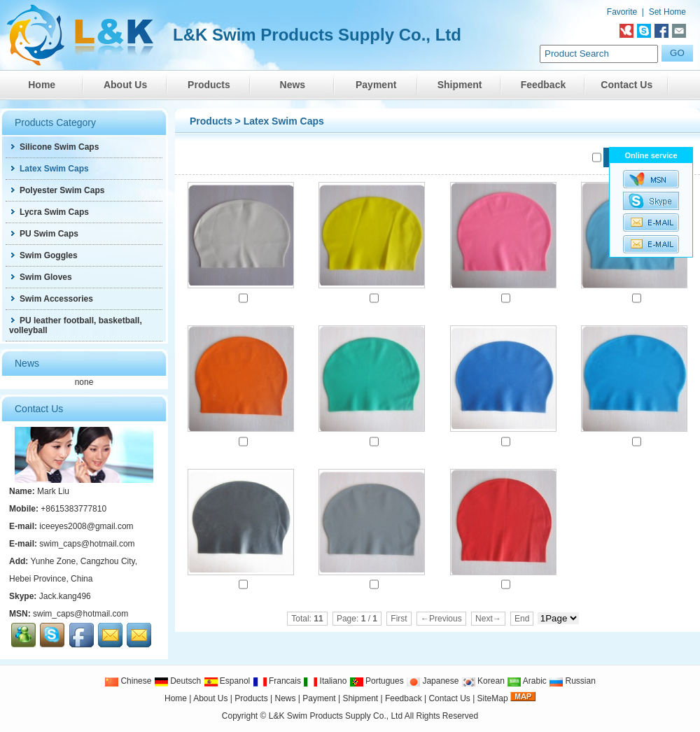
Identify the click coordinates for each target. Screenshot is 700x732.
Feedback (544, 85)
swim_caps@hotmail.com (87, 544)
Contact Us (626, 85)
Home (42, 85)
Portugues (377, 681)
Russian (572, 681)
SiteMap (493, 698)
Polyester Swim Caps (57, 190)
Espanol (227, 681)
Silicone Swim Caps (54, 147)
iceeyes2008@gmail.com (86, 526)
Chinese (128, 681)
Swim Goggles (43, 255)
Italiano (325, 681)
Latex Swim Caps (284, 121)
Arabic (527, 681)
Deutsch (177, 681)
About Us (125, 85)
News (293, 85)
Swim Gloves (41, 277)
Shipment (460, 85)
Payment (376, 85)
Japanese (432, 681)
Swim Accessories (51, 299)
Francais (277, 681)
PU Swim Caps (44, 234)
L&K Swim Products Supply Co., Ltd (337, 716)
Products (209, 85)
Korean (483, 681)
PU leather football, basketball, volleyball (76, 325)
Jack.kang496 (65, 596)
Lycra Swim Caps (49, 212)
